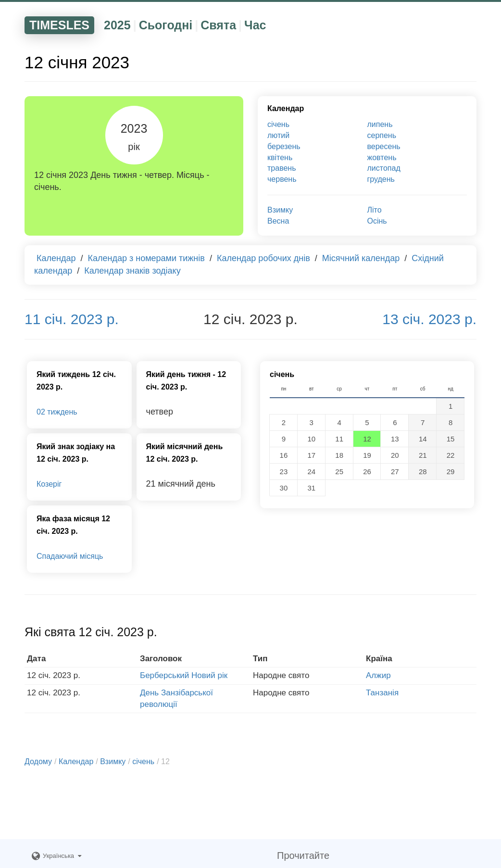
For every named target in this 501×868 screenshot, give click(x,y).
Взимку (280, 210)
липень (380, 124)
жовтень (382, 157)
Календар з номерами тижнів (146, 258)
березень (284, 146)
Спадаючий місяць (70, 556)
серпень (382, 135)
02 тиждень (57, 412)
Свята (218, 25)
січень (278, 124)
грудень (381, 179)
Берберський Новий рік (184, 675)
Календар (286, 108)
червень (282, 179)
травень (282, 168)
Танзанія (382, 693)
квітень (280, 157)
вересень (384, 146)
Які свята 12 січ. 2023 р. (91, 632)
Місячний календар (361, 258)
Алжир (378, 675)
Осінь (377, 221)
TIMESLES (59, 25)
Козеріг (49, 484)
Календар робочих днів (263, 258)
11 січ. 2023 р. (72, 319)
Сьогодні (166, 25)
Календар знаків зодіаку (132, 271)
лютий (278, 135)
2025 (117, 25)
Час (255, 25)
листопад (384, 168)
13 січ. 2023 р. (429, 319)
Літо (375, 210)
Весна (278, 221)
